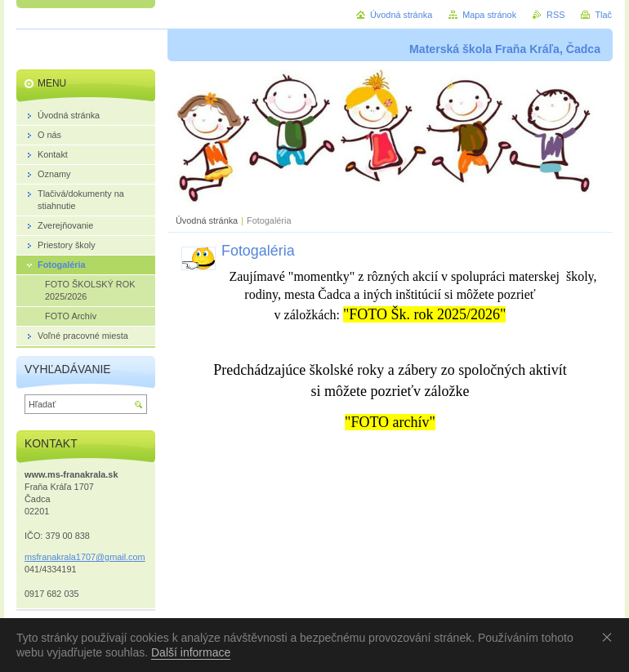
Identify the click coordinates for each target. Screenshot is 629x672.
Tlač (603, 15)
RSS (555, 15)
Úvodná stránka (207, 220)
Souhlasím (610, 637)
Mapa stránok (489, 15)
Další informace (191, 652)
